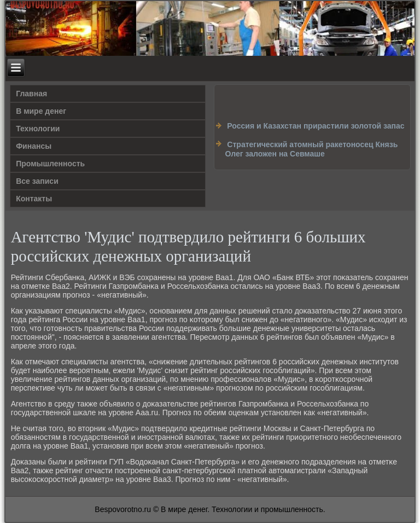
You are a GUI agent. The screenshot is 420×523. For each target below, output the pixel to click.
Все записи (37, 181)
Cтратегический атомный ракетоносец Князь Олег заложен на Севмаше (311, 149)
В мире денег (41, 111)
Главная (31, 94)
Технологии (38, 129)
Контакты (34, 199)
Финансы (34, 146)
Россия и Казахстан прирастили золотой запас (316, 126)
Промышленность (50, 164)
